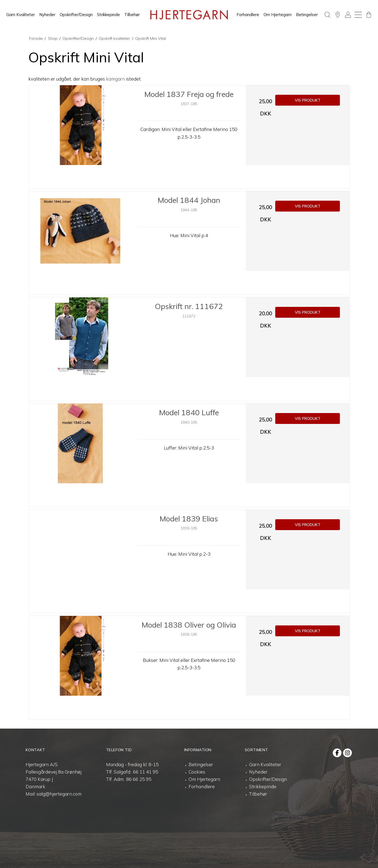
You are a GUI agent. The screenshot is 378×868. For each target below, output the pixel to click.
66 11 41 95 (146, 772)
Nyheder (47, 15)
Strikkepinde (108, 15)
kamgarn (115, 79)
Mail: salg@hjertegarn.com (54, 794)
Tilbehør (132, 15)
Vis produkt (308, 100)
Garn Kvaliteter (21, 15)
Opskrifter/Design (76, 15)
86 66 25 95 (139, 779)
